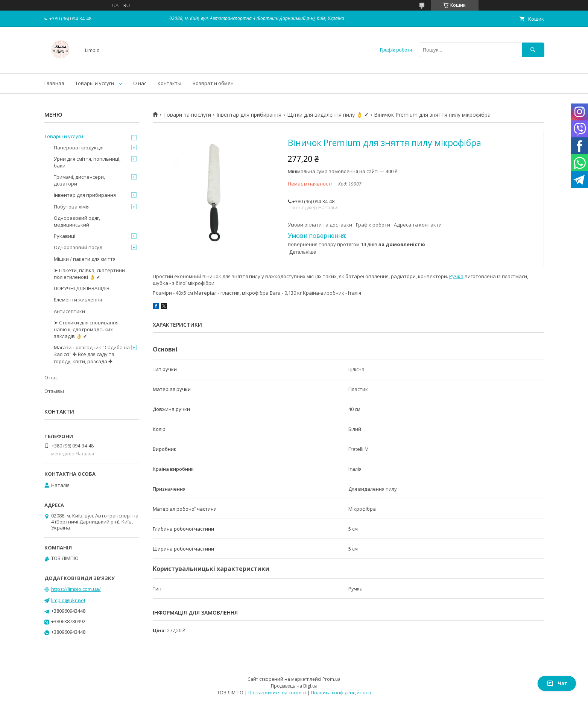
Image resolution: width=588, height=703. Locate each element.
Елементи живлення (78, 300)
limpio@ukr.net (68, 600)
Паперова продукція (79, 148)
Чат (557, 683)
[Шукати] (533, 50)
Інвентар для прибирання (249, 115)
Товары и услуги (95, 83)
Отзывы (54, 391)
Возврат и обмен (213, 83)
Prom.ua (331, 679)
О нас (140, 83)
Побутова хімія (72, 207)
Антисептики (69, 311)
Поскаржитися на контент (277, 693)
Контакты (169, 83)
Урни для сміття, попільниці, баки (87, 162)
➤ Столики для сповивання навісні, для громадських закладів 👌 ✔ (86, 329)
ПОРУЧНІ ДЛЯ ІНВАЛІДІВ (82, 288)
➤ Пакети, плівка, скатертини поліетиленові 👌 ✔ (89, 274)
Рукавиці (65, 236)
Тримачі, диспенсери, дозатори (79, 180)
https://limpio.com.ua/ (76, 589)
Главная (54, 83)
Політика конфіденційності (341, 693)
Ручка (456, 276)
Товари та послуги (187, 115)
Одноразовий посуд (78, 247)
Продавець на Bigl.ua (294, 686)
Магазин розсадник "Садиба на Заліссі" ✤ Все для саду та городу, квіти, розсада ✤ (92, 354)
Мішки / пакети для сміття (85, 259)
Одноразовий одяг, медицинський (77, 221)
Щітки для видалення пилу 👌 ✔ (328, 115)
